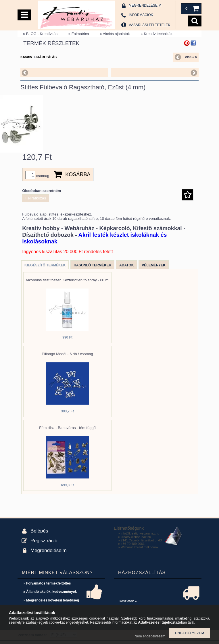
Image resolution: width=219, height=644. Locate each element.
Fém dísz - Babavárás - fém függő (67, 431)
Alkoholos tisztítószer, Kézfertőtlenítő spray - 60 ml (67, 283)
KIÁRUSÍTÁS (46, 57)
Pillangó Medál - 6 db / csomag (67, 357)
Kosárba (78, 177)
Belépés (39, 534)
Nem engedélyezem (150, 636)
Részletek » (128, 604)
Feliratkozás (36, 201)
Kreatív (26, 57)
